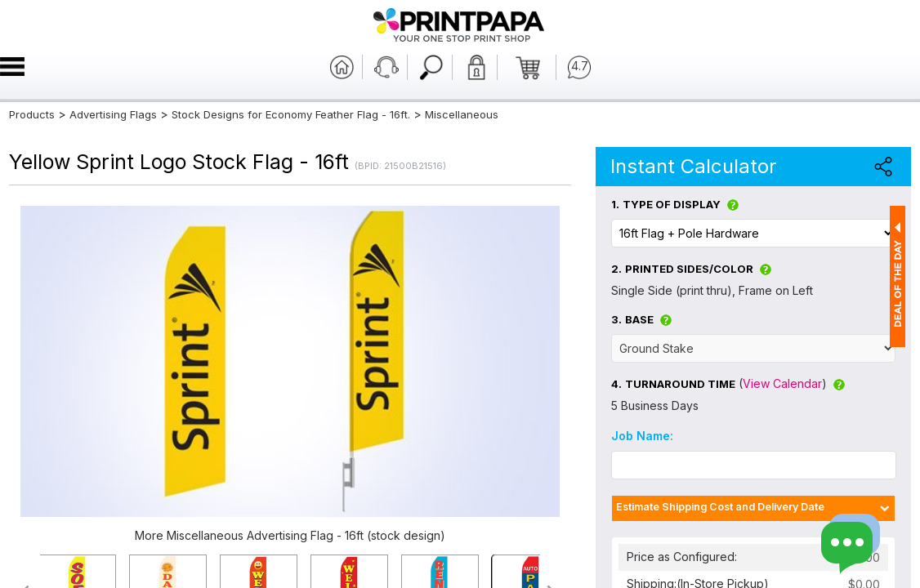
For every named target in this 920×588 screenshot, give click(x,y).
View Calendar (782, 383)
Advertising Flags (113, 114)
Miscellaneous (462, 114)
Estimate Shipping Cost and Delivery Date (720, 507)
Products (32, 114)
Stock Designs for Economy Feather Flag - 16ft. (291, 114)
